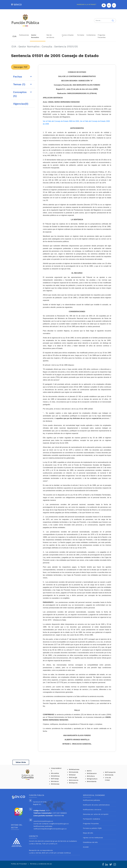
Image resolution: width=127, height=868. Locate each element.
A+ (109, 5)
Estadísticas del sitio (90, 842)
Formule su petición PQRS (92, 828)
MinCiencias (55, 784)
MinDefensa (55, 776)
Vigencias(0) (21, 104)
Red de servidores (50, 36)
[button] (104, 5)
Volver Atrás (21, 762)
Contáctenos (91, 35)
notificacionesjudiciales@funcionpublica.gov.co (50, 829)
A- (114, 5)
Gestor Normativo (35, 36)
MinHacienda (74, 772)
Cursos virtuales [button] (68, 35)
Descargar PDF (21, 67)
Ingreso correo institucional (93, 838)
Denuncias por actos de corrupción (96, 814)
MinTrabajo (55, 779)
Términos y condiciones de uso (41, 864)
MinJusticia (55, 773)
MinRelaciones (74, 769)
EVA (14, 36)
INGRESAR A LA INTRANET (86, 4)
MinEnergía (73, 778)
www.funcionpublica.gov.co (43, 821)
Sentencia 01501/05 (66, 47)
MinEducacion (92, 773)
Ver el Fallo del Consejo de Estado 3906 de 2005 (61, 121)
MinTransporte (110, 772)
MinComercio (74, 780)
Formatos (81, 35)
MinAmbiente (92, 781)
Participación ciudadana (91, 819)
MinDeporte (73, 783)
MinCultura (91, 776)
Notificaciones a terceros (92, 810)
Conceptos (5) (20, 94)
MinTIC (89, 771)
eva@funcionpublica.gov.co (59, 824)
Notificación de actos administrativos (96, 805)
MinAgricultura (92, 779)
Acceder (86, 847)
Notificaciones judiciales (91, 800)
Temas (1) (19, 84)
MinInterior (55, 781)
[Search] (105, 20)
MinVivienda (109, 775)
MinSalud (72, 775)
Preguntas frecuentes (102, 36)
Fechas (18, 77)
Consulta (47, 47)
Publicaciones (24, 35)
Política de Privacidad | (20, 864)
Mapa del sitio (88, 833)
